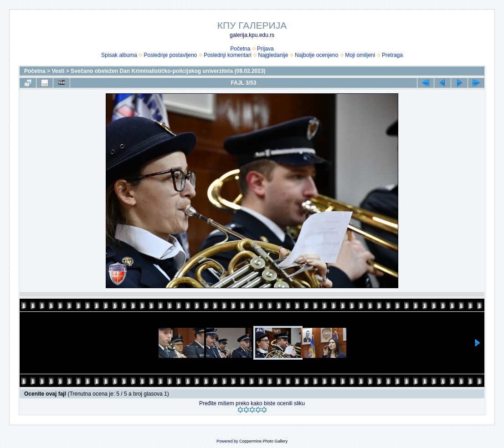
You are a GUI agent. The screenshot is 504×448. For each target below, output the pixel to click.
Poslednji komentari (228, 55)
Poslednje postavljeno (170, 55)
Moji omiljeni (360, 55)
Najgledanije (273, 55)
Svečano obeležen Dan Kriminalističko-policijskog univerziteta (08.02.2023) (168, 71)
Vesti (58, 71)
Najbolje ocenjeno (316, 55)
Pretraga (392, 55)
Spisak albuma (119, 55)
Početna (240, 49)
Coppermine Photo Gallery (263, 441)
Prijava (265, 49)
